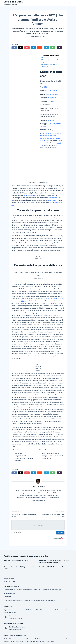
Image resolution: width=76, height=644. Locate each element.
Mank (25, 195)
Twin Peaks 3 (32, 195)
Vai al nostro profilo (15, 629)
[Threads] (14, 582)
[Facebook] (14, 48)
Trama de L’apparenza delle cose (50, 61)
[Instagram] (9, 582)
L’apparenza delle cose (49, 58)
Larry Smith (51, 120)
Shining (23, 301)
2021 (46, 87)
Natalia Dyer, (50, 138)
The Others (46, 299)
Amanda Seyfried (50, 133)
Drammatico (54, 94)
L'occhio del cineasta (13, 2)
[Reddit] (40, 48)
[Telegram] (46, 48)
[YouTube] (12, 582)
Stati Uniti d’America (51, 91)
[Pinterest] (27, 48)
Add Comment (60, 533)
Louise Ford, (52, 124)
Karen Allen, (49, 136)
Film (44, 37)
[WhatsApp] (53, 48)
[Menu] (71, 3)
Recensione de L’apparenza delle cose (50, 65)
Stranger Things (52, 200)
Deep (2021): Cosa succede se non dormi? (16, 561)
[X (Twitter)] (21, 48)
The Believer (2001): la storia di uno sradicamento (54, 567)
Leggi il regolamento (16, 618)
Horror (48, 94)
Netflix (52, 101)
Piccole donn (53, 198)
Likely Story (52, 98)
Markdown (17, 533)
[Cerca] (69, 3)
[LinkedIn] (33, 48)
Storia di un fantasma (57, 299)
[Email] (59, 48)
